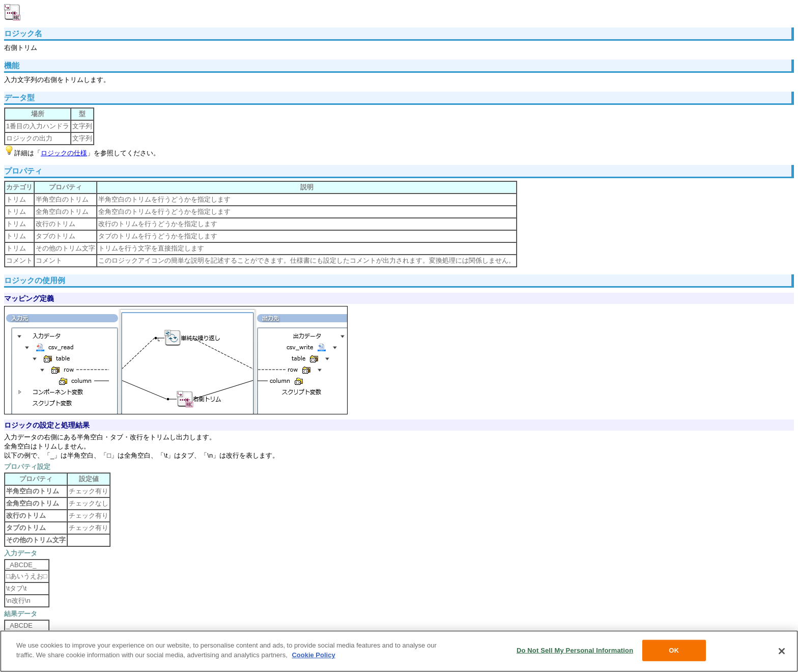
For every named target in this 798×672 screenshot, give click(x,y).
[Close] (782, 651)
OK (674, 650)
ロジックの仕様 (64, 153)
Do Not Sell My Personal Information (575, 650)
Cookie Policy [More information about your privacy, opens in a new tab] (313, 655)
